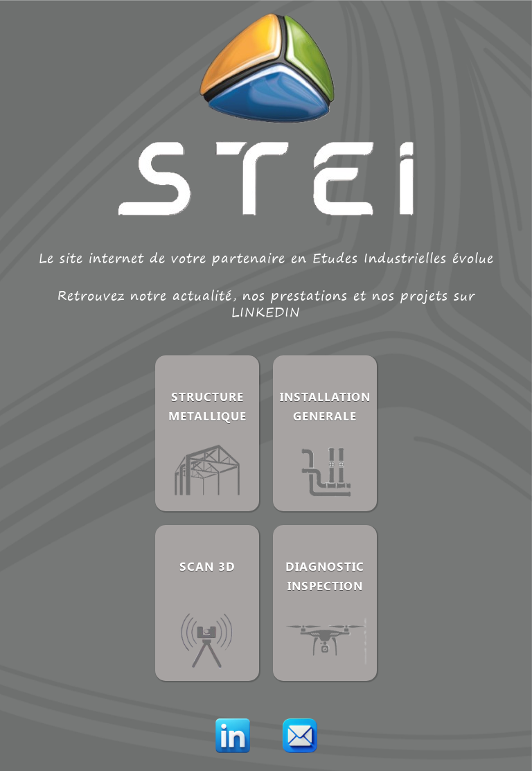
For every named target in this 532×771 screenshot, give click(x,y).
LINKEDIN (266, 312)
